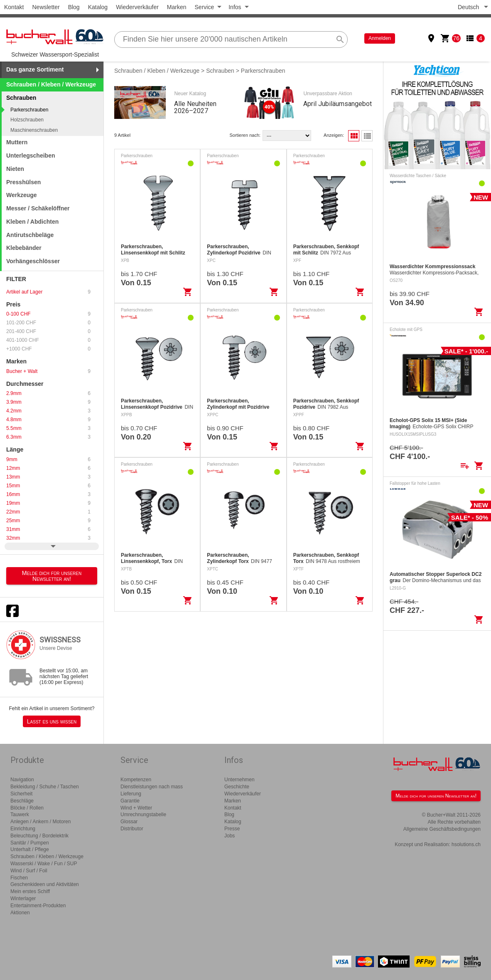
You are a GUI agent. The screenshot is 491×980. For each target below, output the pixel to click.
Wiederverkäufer (137, 7)
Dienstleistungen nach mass (152, 787)
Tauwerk (20, 815)
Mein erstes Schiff (30, 891)
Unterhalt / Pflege (30, 849)
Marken (177, 7)
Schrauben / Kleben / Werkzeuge (51, 84)
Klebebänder (24, 248)
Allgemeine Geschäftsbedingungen (442, 829)
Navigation (22, 780)
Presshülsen (23, 182)
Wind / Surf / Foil (29, 871)
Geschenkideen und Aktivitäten (45, 884)
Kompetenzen (136, 780)
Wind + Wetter (136, 808)
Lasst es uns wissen (52, 721)
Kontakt (14, 7)
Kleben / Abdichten (32, 222)
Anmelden (380, 38)
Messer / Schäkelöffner (38, 208)
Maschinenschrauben (34, 130)
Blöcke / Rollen (27, 808)
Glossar (129, 822)
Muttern (17, 142)
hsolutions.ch (466, 844)
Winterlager (23, 899)
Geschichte (237, 787)
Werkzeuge (22, 195)
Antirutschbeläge (30, 235)
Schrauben (220, 71)
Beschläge (22, 801)
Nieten (15, 169)
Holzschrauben (27, 120)
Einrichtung (23, 829)
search (340, 39)
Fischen (19, 878)
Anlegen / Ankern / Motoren (41, 822)
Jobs (230, 836)
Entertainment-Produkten (38, 906)
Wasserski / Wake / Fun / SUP (44, 864)
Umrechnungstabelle (143, 815)
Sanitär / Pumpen (30, 843)
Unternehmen (239, 780)
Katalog (98, 7)
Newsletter (46, 7)
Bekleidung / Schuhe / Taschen (45, 787)
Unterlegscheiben (31, 156)
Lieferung (131, 794)
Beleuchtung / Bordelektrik (39, 836)
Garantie (130, 801)
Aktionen (20, 913)
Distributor (132, 829)
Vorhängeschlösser (33, 261)
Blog (74, 7)
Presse (232, 829)
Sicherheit (21, 794)
